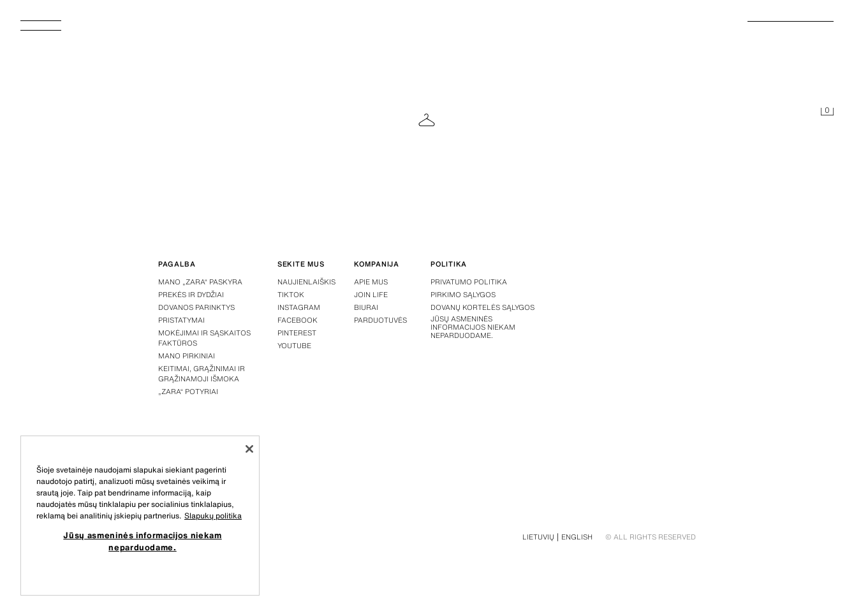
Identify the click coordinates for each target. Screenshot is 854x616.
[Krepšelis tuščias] (827, 112)
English (577, 537)
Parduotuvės (380, 320)
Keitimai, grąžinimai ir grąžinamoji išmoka (202, 374)
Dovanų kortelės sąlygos (482, 307)
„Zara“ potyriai (188, 392)
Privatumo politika (469, 282)
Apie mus (371, 282)
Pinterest (297, 333)
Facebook (298, 320)
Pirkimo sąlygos (463, 295)
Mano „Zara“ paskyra (200, 282)
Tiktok (291, 295)
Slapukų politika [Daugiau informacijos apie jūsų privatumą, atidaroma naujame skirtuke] (213, 516)
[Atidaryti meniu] (46, 29)
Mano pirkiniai (187, 356)
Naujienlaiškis (306, 282)
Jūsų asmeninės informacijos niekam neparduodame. (473, 328)
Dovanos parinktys (196, 307)
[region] (140, 516)
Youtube (294, 346)
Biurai (366, 307)
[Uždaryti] (249, 449)
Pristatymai (181, 320)
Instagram (299, 307)
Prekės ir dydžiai (191, 295)
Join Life (371, 295)
